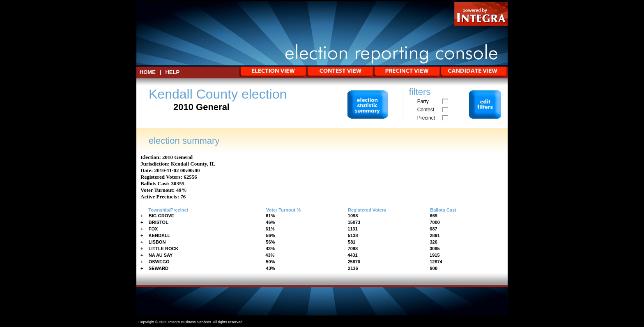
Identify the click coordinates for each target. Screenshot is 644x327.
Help (172, 72)
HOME (148, 72)
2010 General (177, 157)
